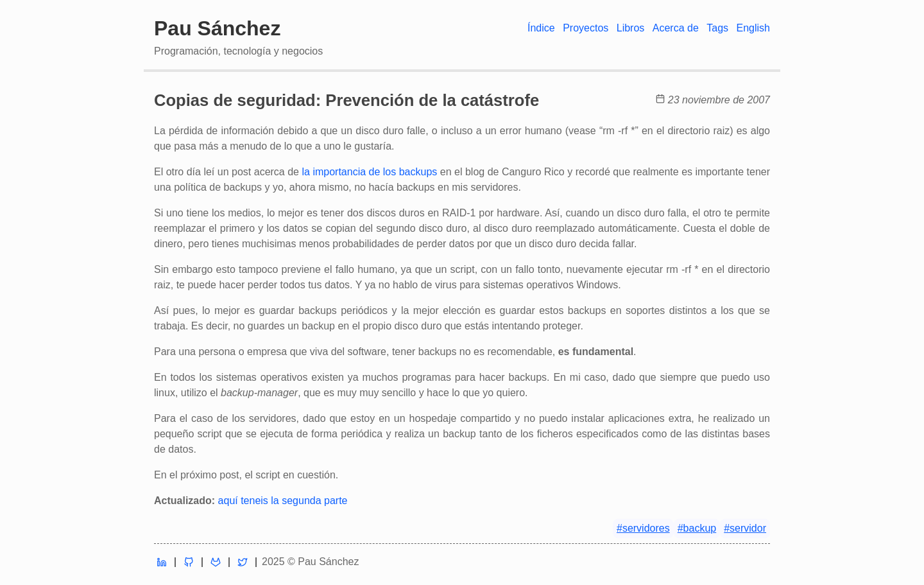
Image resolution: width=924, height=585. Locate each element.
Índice (541, 28)
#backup (697, 528)
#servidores (643, 528)
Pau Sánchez (217, 28)
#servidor (745, 528)
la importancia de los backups (369, 172)
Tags (717, 28)
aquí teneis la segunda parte (283, 501)
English (753, 28)
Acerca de (676, 28)
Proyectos (586, 28)
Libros (631, 28)
